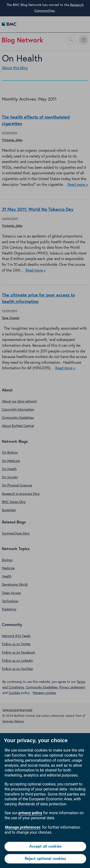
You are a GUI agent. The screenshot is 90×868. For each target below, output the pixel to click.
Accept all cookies (45, 846)
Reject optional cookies (45, 859)
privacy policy (30, 813)
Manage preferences (23, 827)
